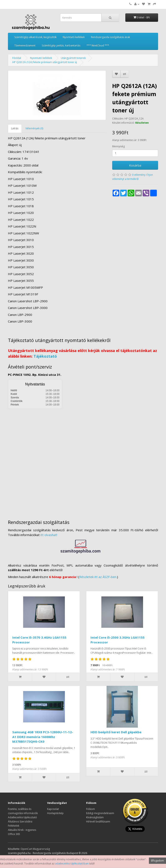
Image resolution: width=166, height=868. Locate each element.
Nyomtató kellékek (74, 37)
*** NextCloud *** (98, 45)
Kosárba (135, 165)
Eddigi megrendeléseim (100, 813)
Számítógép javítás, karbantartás (61, 45)
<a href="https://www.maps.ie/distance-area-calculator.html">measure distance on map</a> (83, 461)
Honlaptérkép (55, 813)
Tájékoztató (45, 356)
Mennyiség (118, 146)
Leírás (15, 128)
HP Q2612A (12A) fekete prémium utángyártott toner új (45, 62)
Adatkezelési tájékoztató (22, 817)
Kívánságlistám (95, 817)
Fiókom (91, 809)
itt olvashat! (49, 535)
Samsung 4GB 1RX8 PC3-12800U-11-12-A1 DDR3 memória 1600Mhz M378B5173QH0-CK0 (43, 737)
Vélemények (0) (34, 128)
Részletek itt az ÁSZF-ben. (98, 577)
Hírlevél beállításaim (98, 822)
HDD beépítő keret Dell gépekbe (116, 732)
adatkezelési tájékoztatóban (72, 864)
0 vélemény (139, 175)
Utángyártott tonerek (73, 58)
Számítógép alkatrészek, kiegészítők (35, 37)
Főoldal (17, 58)
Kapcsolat (53, 809)
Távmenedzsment (25, 45)
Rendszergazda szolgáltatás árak (110, 37)
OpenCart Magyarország (35, 849)
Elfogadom (157, 861)
